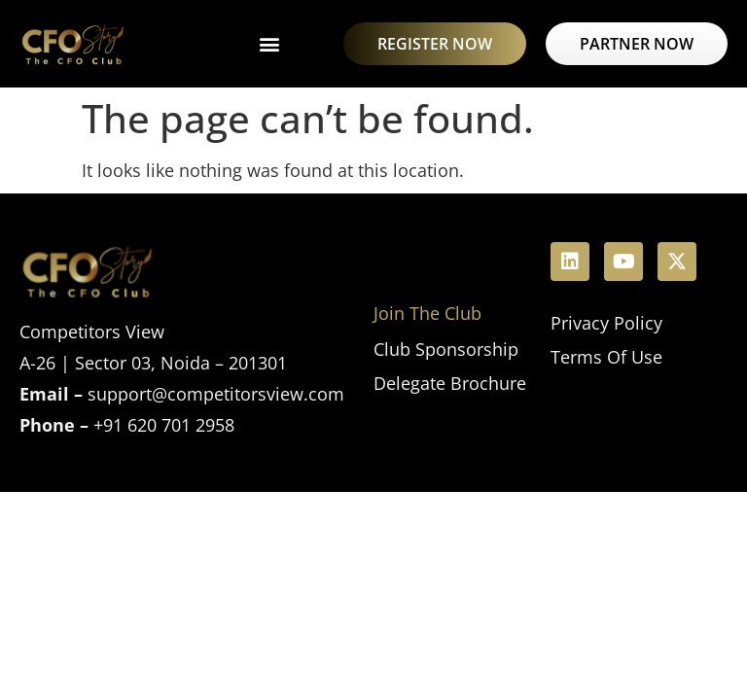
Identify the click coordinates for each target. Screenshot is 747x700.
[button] (269, 44)
